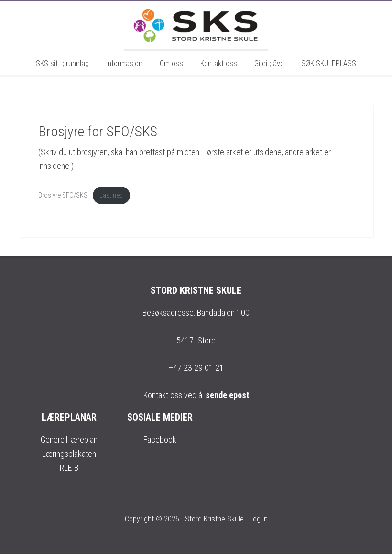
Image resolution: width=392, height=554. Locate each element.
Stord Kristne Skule (196, 25)
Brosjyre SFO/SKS (63, 195)
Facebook (160, 439)
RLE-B (69, 468)
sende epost (227, 395)
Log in (259, 519)
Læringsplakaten (69, 454)
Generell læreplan (69, 439)
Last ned (111, 195)
